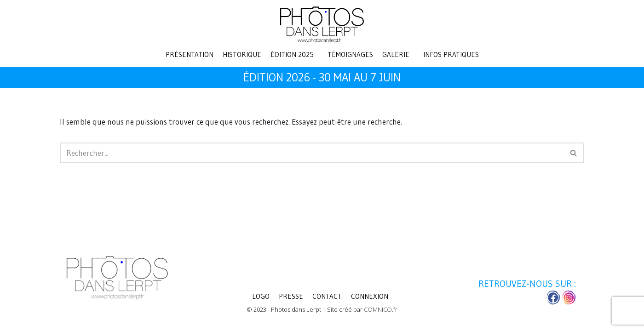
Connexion (370, 296)
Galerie (396, 54)
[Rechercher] (312, 153)
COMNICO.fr (381, 309)
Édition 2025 (292, 54)
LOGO (261, 296)
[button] (294, 54)
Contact (327, 296)
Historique (242, 54)
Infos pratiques (451, 54)
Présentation (190, 54)
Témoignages (350, 54)
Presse (291, 296)
